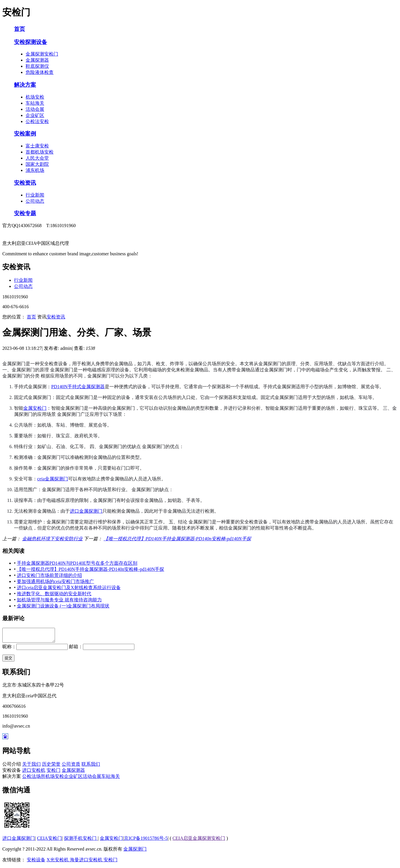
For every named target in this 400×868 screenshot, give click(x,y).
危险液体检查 (40, 72)
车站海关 (35, 103)
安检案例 (25, 134)
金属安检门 (35, 408)
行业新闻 (35, 195)
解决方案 (25, 85)
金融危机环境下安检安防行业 (52, 539)
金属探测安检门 (42, 54)
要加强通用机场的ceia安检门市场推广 (56, 581)
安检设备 (36, 862)
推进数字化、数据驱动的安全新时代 (54, 594)
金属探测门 (135, 852)
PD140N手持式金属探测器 (78, 387)
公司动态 (35, 201)
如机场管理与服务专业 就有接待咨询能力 (59, 600)
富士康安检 (37, 146)
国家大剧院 (37, 164)
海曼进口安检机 (87, 862)
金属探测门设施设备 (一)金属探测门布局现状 (63, 606)
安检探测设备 (31, 42)
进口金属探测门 (86, 511)
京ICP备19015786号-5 (146, 841)
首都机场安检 (40, 152)
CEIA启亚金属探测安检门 (199, 841)
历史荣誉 (51, 767)
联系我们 (91, 767)
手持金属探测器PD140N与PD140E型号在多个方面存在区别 (77, 563)
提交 (8, 661)
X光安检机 (58, 862)
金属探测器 (37, 60)
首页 (19, 29)
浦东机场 (35, 170)
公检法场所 (34, 779)
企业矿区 (35, 115)
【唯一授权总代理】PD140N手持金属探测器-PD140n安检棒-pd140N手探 (177, 539)
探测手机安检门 (81, 841)
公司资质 (71, 767)
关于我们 (31, 767)
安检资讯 (25, 183)
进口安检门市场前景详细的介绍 (49, 575)
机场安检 (35, 97)
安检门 (54, 773)
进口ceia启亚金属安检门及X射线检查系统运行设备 (69, 588)
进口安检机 (34, 773)
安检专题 (25, 213)
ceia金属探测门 (53, 479)
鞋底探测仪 (37, 66)
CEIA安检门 (49, 841)
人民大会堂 (37, 158)
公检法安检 (37, 121)
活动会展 (35, 109)
